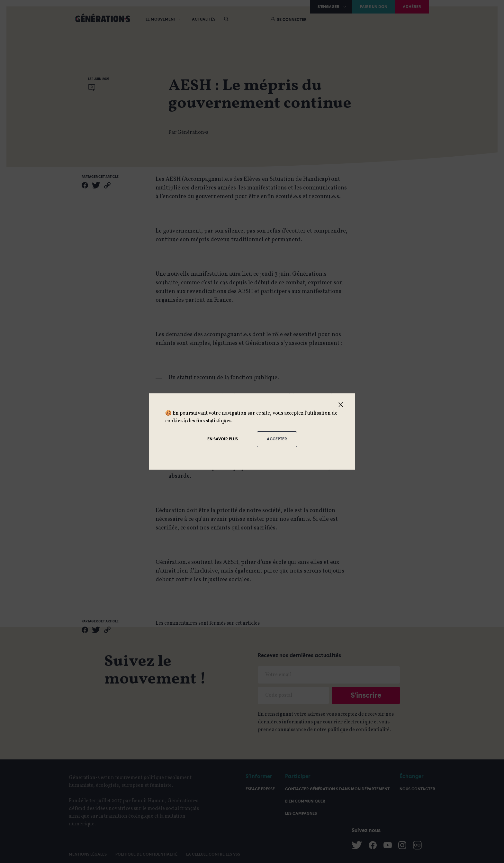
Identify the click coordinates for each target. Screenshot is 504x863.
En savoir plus (223, 439)
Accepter (277, 439)
